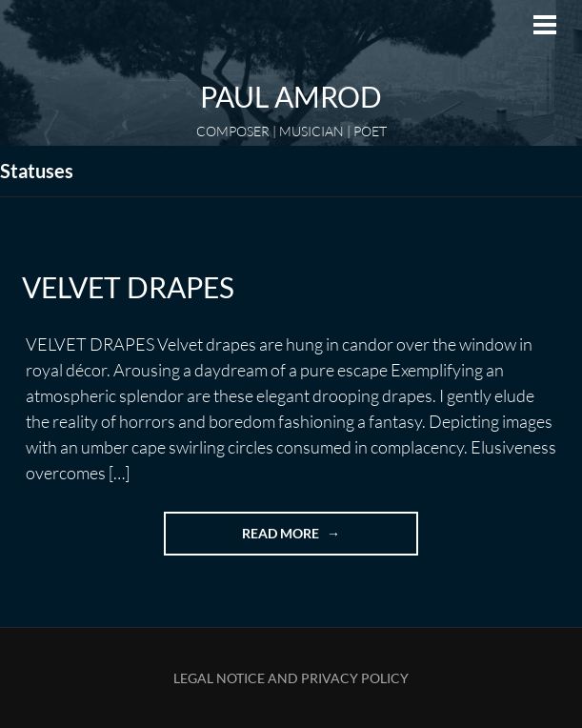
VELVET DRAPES (128, 287)
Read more (310, 539)
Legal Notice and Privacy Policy (291, 678)
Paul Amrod (291, 96)
